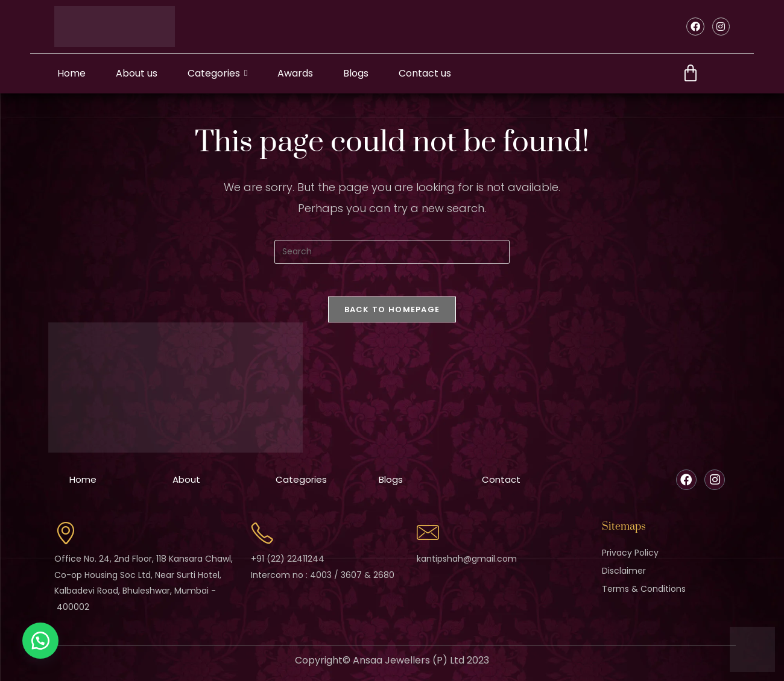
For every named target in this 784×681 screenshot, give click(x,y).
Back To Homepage (392, 313)
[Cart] (691, 74)
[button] (42, 639)
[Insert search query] (392, 252)
